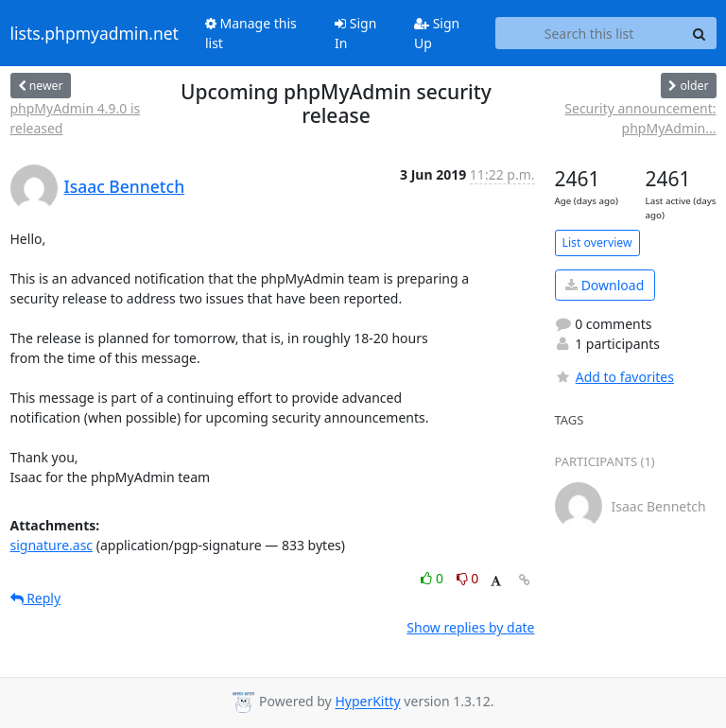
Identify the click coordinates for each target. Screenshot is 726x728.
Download (605, 285)
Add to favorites (614, 377)
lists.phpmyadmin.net (95, 33)
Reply (36, 598)
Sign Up (437, 33)
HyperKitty (367, 702)
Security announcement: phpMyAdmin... (640, 118)
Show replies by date (470, 627)
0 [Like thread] (433, 578)
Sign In (355, 33)
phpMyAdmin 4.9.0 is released (76, 118)
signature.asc (52, 545)
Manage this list (251, 33)
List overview (597, 243)
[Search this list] (589, 33)
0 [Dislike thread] (468, 578)
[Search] (700, 33)
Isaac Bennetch (125, 186)
